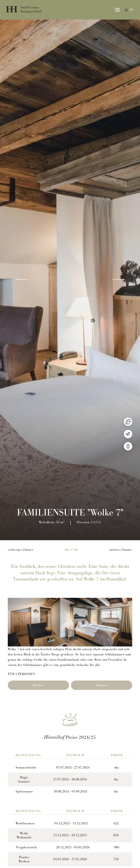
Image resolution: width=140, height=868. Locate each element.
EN (132, 10)
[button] (21, 280)
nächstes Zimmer (121, 550)
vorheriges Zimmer (21, 550)
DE (126, 10)
